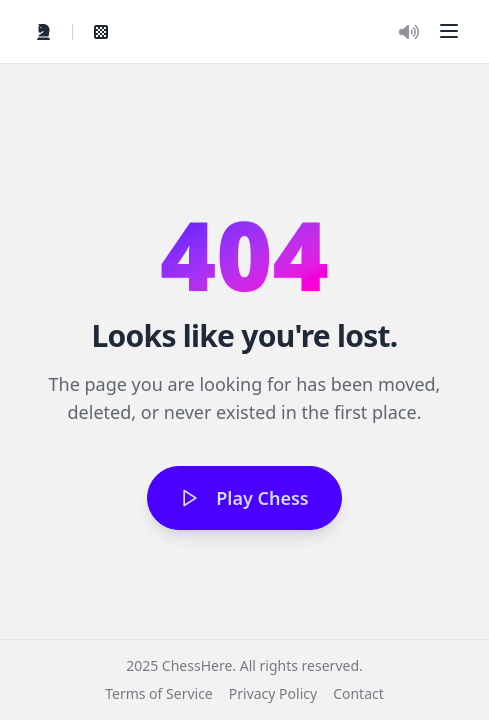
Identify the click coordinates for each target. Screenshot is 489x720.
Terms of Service (159, 693)
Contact (358, 693)
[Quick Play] (44, 32)
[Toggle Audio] (409, 32)
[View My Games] (101, 32)
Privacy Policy (273, 693)
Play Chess (244, 498)
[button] (449, 31)
